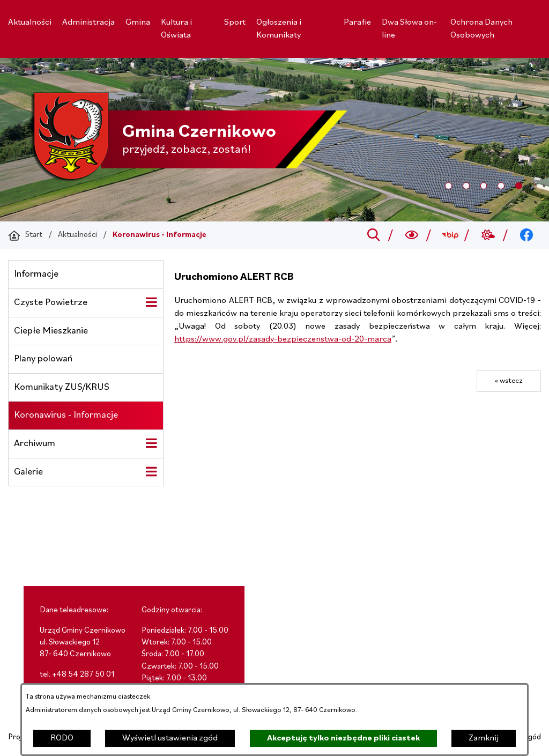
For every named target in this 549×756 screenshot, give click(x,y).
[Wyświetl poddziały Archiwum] (151, 443)
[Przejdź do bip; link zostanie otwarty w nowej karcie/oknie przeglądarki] (450, 235)
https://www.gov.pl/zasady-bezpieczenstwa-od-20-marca (283, 339)
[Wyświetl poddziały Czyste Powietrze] (151, 302)
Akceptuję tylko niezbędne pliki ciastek (343, 738)
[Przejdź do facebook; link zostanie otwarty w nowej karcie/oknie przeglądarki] (527, 235)
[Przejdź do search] (373, 235)
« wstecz (509, 381)
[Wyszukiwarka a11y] (412, 235)
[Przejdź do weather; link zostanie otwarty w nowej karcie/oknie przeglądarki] (488, 235)
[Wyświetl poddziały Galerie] (151, 472)
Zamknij (484, 738)
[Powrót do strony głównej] (25, 235)
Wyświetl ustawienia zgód (170, 738)
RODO (62, 738)
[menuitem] (30, 23)
